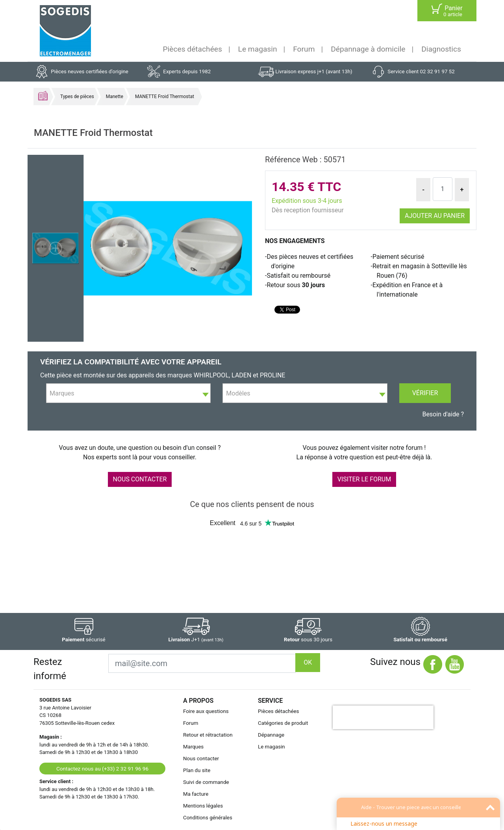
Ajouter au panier (435, 216)
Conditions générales (208, 818)
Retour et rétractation (208, 735)
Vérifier (425, 393)
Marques (193, 747)
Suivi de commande (206, 782)
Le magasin (258, 49)
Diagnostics (441, 49)
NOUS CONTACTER (140, 479)
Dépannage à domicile (368, 49)
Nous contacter (201, 759)
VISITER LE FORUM (364, 479)
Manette (115, 97)
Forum (304, 49)
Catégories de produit (283, 723)
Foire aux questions (206, 711)
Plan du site (197, 770)
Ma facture (196, 794)
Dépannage (271, 735)
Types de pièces (77, 97)
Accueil (43, 96)
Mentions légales (203, 806)
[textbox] (128, 394)
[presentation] (383, 717)
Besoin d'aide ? (443, 414)
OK (308, 662)
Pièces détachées (193, 49)
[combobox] (128, 393)
